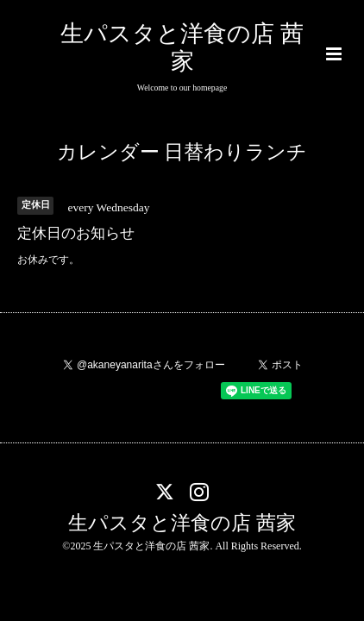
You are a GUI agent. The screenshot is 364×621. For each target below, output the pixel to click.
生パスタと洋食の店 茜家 (182, 522)
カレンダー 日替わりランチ (182, 152)
